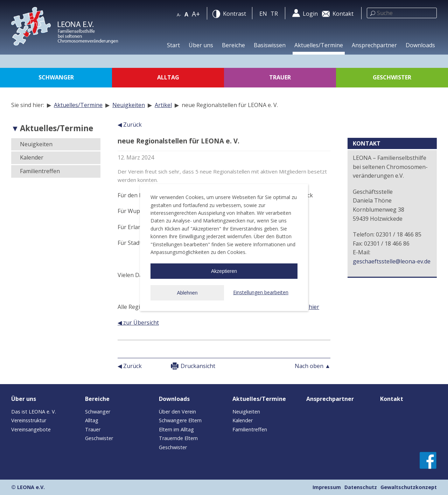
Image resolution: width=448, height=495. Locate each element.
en (263, 14)
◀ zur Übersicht (138, 323)
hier (314, 307)
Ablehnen (187, 293)
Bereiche (233, 45)
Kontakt (392, 399)
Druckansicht (198, 366)
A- (179, 15)
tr (274, 14)
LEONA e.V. (31, 487)
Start (173, 45)
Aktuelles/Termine (319, 45)
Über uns (201, 45)
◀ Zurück (130, 125)
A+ (196, 14)
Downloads (420, 45)
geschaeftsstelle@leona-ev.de (392, 261)
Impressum (327, 487)
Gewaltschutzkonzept (409, 487)
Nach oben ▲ (313, 366)
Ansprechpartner (374, 45)
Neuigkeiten (129, 105)
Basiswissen (270, 45)
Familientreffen (40, 171)
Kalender (32, 157)
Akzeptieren (224, 271)
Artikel (163, 105)
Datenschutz (361, 487)
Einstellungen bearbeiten (261, 292)
